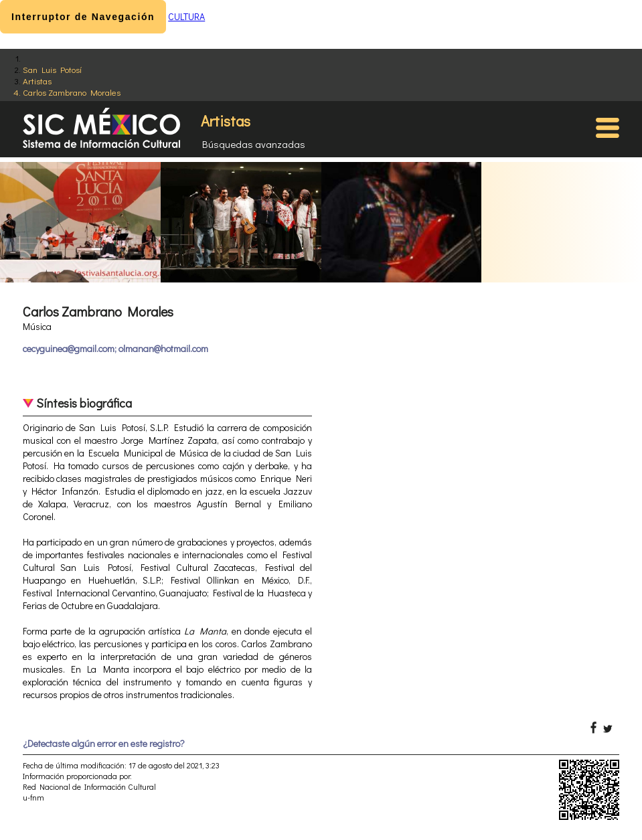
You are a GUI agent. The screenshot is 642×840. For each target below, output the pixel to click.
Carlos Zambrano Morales (72, 92)
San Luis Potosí (52, 69)
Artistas (37, 81)
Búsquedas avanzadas (254, 144)
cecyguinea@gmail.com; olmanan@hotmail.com (115, 348)
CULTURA (186, 16)
